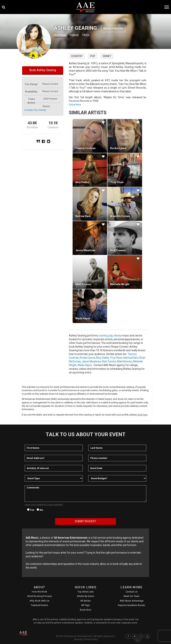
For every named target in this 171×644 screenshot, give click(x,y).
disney (42, 110)
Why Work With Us (40, 601)
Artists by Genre (85, 596)
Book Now (86, 610)
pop (35, 110)
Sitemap (78, 639)
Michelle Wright (120, 284)
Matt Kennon (83, 284)
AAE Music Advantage (132, 601)
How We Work (40, 592)
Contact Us (132, 592)
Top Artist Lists (86, 592)
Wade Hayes (83, 318)
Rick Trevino (118, 250)
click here (142, 415)
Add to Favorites (113, 28)
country (28, 110)
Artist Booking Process (40, 596)
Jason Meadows (85, 250)
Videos (77, 35)
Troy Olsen (117, 182)
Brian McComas (120, 216)
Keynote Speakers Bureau (132, 605)
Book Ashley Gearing (43, 70)
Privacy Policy (91, 639)
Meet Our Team (132, 596)
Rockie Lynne (118, 148)
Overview (61, 35)
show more (75, 105)
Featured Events (39, 605)
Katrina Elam (83, 216)
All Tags (85, 605)
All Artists (85, 601)
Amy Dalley (82, 182)
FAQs (90, 35)
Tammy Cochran (85, 148)
